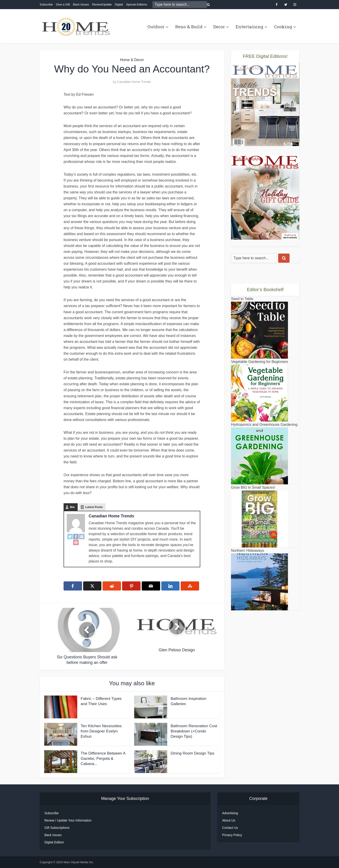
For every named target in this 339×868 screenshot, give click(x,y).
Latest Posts (94, 507)
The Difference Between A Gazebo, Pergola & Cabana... (103, 759)
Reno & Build (189, 27)
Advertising (230, 813)
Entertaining (249, 27)
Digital (119, 4)
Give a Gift (63, 4)
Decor (219, 27)
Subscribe (46, 4)
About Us (229, 820)
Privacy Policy (232, 835)
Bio (72, 507)
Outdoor (156, 27)
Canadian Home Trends (134, 82)
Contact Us (230, 828)
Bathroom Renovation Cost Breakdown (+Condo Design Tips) (194, 731)
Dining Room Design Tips (193, 753)
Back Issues (81, 4)
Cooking (283, 27)
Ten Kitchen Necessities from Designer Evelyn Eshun (101, 731)
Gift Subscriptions (57, 828)
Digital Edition (54, 842)
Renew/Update (102, 4)
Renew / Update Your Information (68, 820)
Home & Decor (132, 60)
